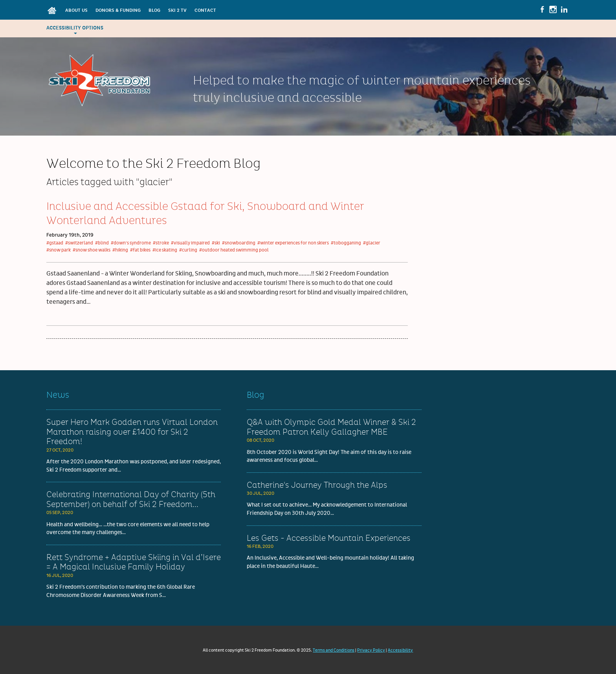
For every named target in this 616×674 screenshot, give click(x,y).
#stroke (161, 243)
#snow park (59, 250)
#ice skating (165, 250)
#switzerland (79, 243)
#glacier (372, 243)
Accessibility (400, 650)
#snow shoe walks (92, 250)
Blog (154, 10)
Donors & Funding (118, 10)
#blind (102, 243)
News (58, 395)
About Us (76, 10)
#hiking (120, 250)
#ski (216, 243)
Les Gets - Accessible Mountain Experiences (329, 538)
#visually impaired (190, 243)
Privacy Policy (371, 650)
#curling (188, 250)
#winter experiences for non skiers (293, 243)
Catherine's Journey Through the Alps (317, 485)
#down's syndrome (131, 243)
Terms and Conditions (334, 650)
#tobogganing (346, 243)
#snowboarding (239, 243)
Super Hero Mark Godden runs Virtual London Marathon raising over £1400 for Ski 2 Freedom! (132, 432)
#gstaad (55, 243)
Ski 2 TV (177, 10)
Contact (205, 10)
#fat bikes (140, 250)
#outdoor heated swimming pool (234, 250)
